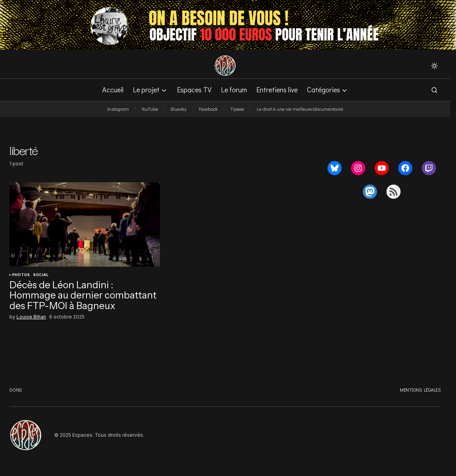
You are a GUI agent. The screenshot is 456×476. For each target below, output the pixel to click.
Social (41, 275)
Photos (21, 275)
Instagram (118, 109)
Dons (16, 390)
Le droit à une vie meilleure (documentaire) (300, 109)
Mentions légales (420, 390)
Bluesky (178, 109)
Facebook (208, 109)
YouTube (150, 109)
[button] (434, 66)
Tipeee (237, 109)
